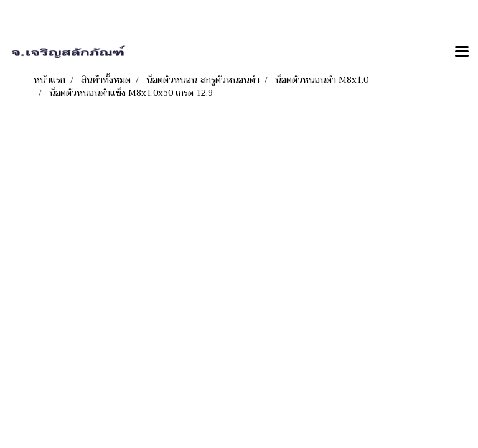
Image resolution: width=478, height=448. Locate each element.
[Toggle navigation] (462, 52)
